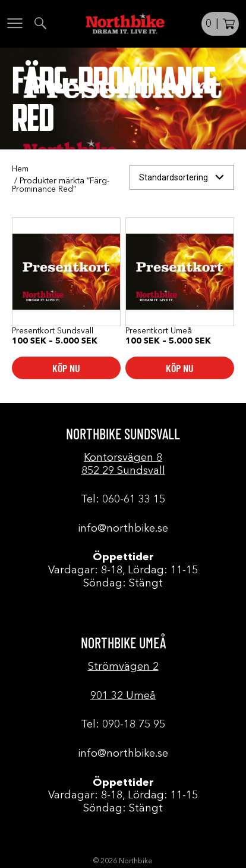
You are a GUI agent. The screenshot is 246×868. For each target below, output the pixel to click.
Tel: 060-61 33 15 (123, 499)
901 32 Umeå (123, 696)
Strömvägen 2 (123, 667)
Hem (20, 169)
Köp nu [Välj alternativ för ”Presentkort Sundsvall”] (66, 368)
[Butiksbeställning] (182, 178)
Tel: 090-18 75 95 (123, 725)
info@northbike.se (123, 529)
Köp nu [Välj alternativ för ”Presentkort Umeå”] (180, 368)
